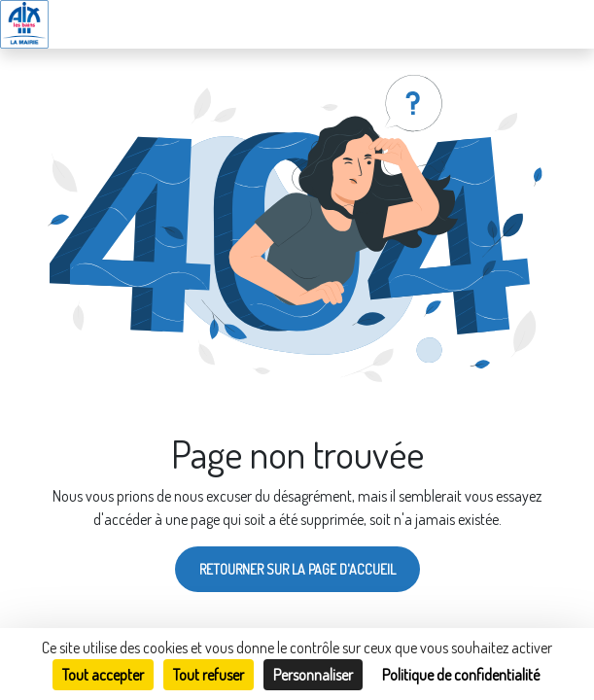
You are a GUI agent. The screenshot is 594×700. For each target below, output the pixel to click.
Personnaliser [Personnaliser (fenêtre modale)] (313, 675)
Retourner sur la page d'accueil (297, 569)
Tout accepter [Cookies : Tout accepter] (103, 675)
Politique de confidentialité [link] (461, 675)
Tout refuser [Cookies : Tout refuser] (209, 675)
